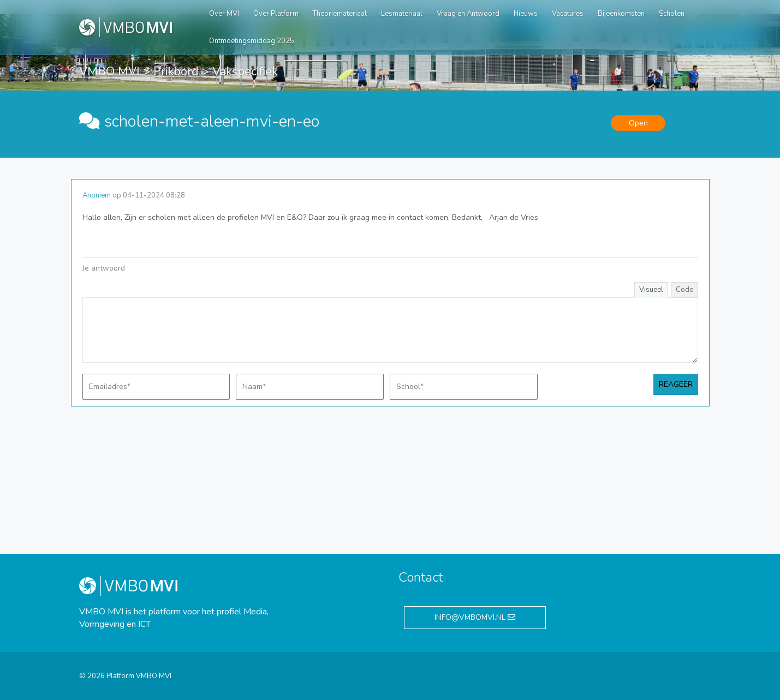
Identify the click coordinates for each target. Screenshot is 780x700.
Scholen (672, 14)
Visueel (651, 290)
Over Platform (276, 14)
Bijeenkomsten (621, 14)
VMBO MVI (109, 71)
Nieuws (526, 14)
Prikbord (176, 71)
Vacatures (568, 14)
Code (684, 290)
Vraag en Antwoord (468, 14)
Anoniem (97, 195)
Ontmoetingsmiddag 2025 (252, 41)
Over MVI (224, 14)
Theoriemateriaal (340, 14)
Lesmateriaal (402, 14)
